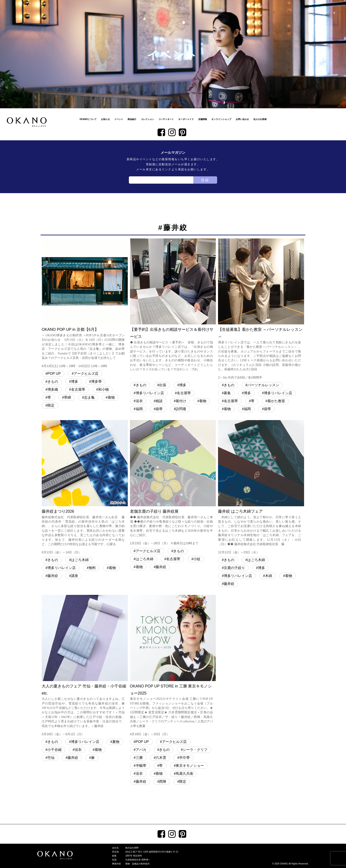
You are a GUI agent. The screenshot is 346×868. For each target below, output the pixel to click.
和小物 (103, 389)
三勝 (139, 758)
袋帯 (159, 409)
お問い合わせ (242, 119)
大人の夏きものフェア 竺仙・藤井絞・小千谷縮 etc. (85, 666)
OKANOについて (88, 119)
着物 (111, 397)
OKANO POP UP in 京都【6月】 (85, 304)
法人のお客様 (260, 119)
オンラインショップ (221, 119)
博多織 (53, 389)
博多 (75, 382)
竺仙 (51, 758)
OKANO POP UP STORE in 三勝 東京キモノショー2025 (173, 666)
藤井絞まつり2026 (85, 488)
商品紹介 (132, 119)
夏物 (116, 742)
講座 (75, 576)
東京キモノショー (190, 766)
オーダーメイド (186, 119)
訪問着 (181, 409)
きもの (53, 382)
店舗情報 (203, 119)
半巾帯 (184, 758)
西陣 (163, 781)
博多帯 (96, 382)
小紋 (197, 559)
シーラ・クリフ (195, 750)
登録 (205, 180)
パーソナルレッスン (263, 385)
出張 (163, 385)
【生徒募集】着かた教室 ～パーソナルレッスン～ (261, 309)
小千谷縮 (55, 750)
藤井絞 (53, 576)
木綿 (269, 576)
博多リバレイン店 (150, 393)
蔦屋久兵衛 (184, 774)
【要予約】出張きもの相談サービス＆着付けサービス (173, 309)
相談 (159, 401)
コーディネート (166, 119)
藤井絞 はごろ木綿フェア (261, 488)
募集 (227, 393)
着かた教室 (276, 401)
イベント (119, 119)
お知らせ (105, 119)
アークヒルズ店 (86, 374)
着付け (181, 401)
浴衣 (139, 401)
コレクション (147, 119)
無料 (92, 568)
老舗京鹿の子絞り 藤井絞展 (173, 483)
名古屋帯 (78, 389)
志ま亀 (89, 397)
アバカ (141, 750)
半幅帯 (141, 766)
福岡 (139, 409)
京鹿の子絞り (234, 568)
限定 (51, 405)
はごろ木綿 (80, 560)
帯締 (68, 397)
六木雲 (161, 758)
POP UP (54, 374)
